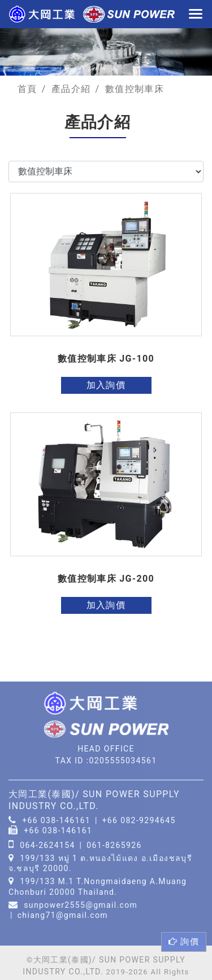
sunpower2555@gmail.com (81, 905)
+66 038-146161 (56, 820)
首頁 (27, 89)
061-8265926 (114, 845)
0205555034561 (123, 761)
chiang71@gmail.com (63, 915)
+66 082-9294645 (139, 820)
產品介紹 (71, 89)
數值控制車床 (135, 89)
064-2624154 (47, 845)
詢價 (184, 942)
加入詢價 (106, 385)
